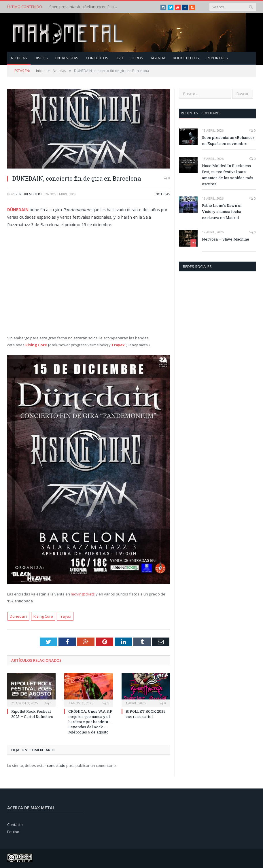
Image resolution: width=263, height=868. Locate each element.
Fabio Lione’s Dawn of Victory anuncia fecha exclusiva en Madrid (222, 211)
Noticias (19, 58)
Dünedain (18, 616)
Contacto (15, 824)
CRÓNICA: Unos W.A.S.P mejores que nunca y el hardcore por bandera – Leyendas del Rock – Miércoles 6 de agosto (90, 722)
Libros (137, 58)
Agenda (158, 58)
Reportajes (217, 58)
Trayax (65, 616)
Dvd (120, 58)
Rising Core (36, 345)
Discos (41, 58)
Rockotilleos (186, 58)
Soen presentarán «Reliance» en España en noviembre (84, 7)
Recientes (189, 113)
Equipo (13, 832)
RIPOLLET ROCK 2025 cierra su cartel (145, 714)
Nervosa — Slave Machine (226, 239)
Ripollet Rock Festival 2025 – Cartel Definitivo (32, 714)
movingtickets (83, 594)
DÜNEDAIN (18, 210)
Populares (211, 113)
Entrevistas (67, 58)
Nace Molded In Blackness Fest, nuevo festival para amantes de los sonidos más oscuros (228, 175)
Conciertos (97, 58)
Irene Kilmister (27, 194)
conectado (56, 765)
